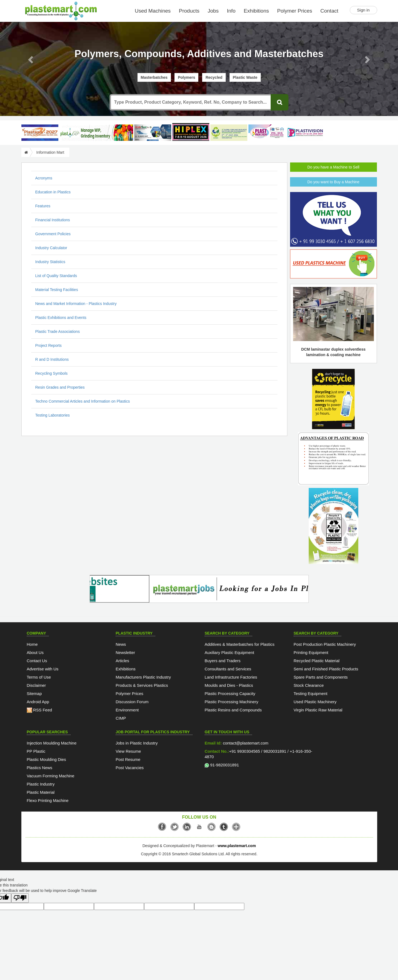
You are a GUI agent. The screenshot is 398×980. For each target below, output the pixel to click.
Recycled (214, 77)
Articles (122, 661)
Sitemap (34, 693)
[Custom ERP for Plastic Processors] (96, 133)
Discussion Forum (132, 702)
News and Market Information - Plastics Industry (76, 304)
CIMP (121, 718)
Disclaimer (36, 685)
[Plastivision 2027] (305, 133)
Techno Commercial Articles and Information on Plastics (83, 401)
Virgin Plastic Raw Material (318, 710)
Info (231, 11)
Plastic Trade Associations (58, 331)
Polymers (186, 77)
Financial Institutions (53, 220)
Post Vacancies (130, 768)
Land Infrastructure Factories (231, 677)
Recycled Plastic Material (317, 661)
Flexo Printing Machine (48, 800)
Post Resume (128, 759)
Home (32, 644)
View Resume (128, 751)
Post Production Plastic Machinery (325, 644)
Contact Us (37, 661)
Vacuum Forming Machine (51, 776)
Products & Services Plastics (142, 685)
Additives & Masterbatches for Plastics (240, 644)
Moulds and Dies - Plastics (229, 685)
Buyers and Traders (223, 661)
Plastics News (40, 768)
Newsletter (125, 652)
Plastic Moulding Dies (46, 759)
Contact (329, 11)
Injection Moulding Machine (52, 743)
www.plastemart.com (237, 846)
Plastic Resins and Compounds (233, 710)
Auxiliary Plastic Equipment (229, 652)
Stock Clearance (309, 685)
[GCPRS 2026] (229, 133)
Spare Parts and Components (321, 677)
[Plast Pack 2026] (267, 133)
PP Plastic (36, 751)
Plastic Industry (41, 784)
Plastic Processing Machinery (231, 702)
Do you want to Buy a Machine (333, 182)
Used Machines (153, 11)
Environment (127, 710)
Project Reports (48, 345)
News (121, 644)
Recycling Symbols (51, 373)
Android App (38, 702)
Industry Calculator (51, 248)
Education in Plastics (53, 192)
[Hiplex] (191, 132)
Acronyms (44, 178)
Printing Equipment (311, 652)
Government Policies (53, 234)
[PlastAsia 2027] (40, 133)
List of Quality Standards (56, 276)
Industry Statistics (50, 262)
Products (189, 11)
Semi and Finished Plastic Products (326, 669)
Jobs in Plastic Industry (137, 743)
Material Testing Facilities (57, 290)
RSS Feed (39, 710)
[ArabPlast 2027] (153, 133)
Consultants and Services (228, 669)
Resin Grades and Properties (60, 387)
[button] (30, 58)
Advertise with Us (43, 669)
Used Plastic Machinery (315, 702)
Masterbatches (154, 77)
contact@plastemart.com (245, 743)
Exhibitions (256, 11)
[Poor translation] (20, 898)
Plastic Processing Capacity (230, 693)
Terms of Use (39, 677)
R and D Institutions (52, 359)
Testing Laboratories (53, 415)
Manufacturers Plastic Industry (143, 677)
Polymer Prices (295, 11)
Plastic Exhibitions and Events (61, 318)
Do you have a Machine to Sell (333, 167)
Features (43, 206)
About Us (35, 652)
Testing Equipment (310, 693)
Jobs (213, 11)
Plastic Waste (245, 77)
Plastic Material (41, 792)
